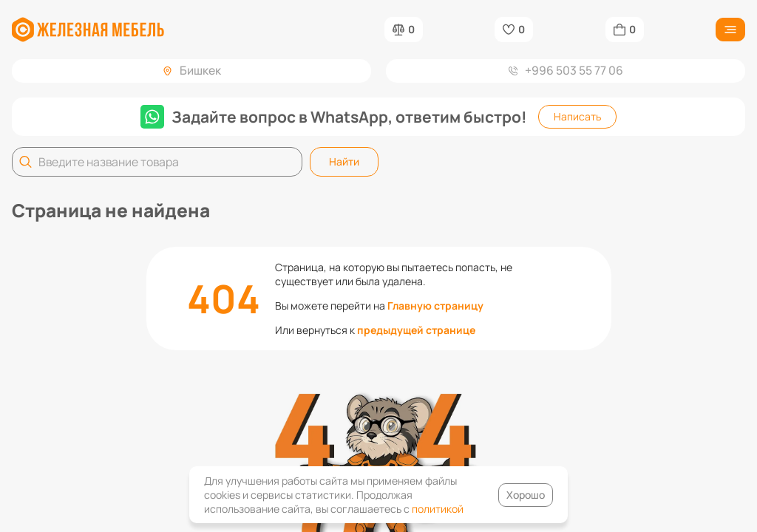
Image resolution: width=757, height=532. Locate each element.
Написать (577, 116)
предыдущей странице (416, 330)
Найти (344, 161)
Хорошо (526, 495)
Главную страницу (435, 306)
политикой (438, 509)
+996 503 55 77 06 (566, 70)
